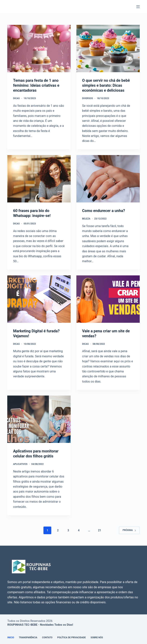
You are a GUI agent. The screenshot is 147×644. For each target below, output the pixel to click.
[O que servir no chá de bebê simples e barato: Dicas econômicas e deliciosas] (108, 49)
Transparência (28, 638)
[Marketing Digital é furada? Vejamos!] (39, 299)
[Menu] (138, 7)
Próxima (129, 530)
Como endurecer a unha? (104, 211)
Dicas (16, 98)
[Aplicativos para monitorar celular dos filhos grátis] (39, 419)
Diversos (87, 98)
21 (100, 530)
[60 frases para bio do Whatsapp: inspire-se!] (39, 179)
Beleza (86, 219)
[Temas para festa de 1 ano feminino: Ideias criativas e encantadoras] (39, 49)
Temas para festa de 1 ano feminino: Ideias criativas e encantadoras (36, 85)
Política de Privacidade (71, 638)
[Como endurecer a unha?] (108, 179)
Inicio (11, 638)
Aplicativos (20, 464)
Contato (47, 638)
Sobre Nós (97, 638)
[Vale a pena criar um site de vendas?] (108, 299)
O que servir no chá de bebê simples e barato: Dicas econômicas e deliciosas (106, 85)
